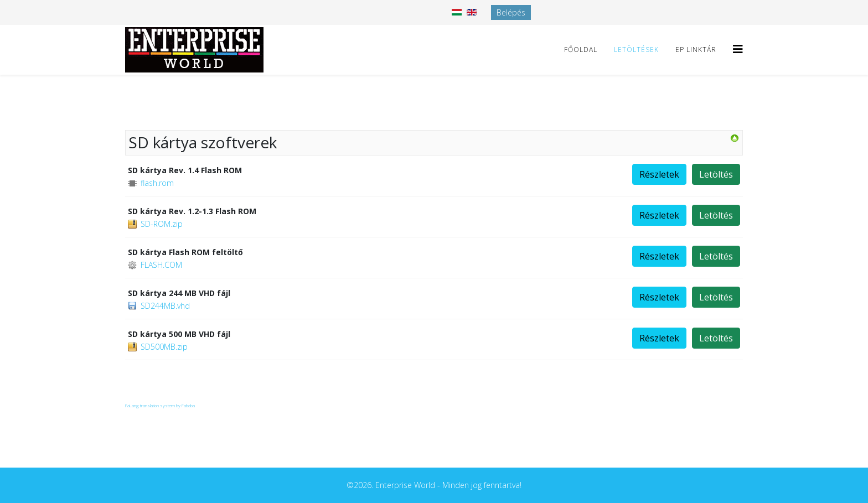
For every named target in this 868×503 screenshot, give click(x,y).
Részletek (659, 174)
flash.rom (157, 183)
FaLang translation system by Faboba (160, 405)
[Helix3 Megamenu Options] (738, 49)
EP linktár (696, 50)
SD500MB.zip (164, 347)
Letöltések (636, 50)
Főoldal (581, 50)
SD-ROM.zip (162, 224)
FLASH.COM (161, 265)
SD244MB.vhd (165, 306)
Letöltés (716, 174)
